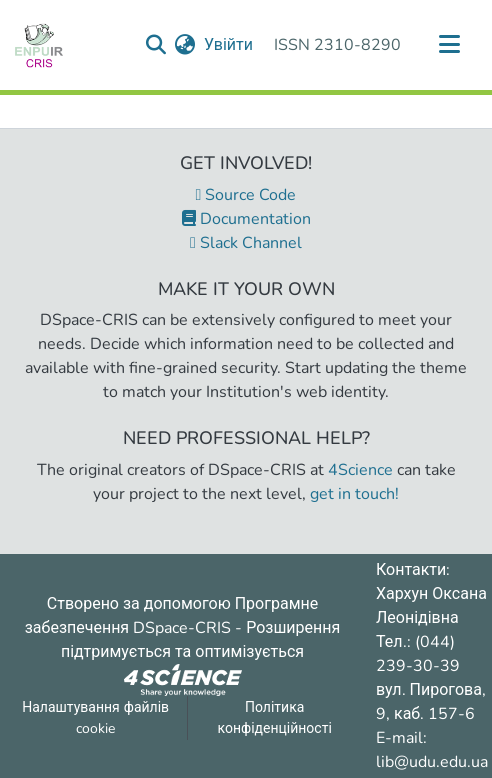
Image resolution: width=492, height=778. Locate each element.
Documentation (246, 219)
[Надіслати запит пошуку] (156, 45)
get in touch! (354, 494)
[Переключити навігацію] (449, 45)
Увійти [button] (229, 45)
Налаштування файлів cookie (95, 718)
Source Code (246, 195)
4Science (360, 470)
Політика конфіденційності (275, 718)
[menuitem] (185, 45)
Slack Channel (246, 243)
